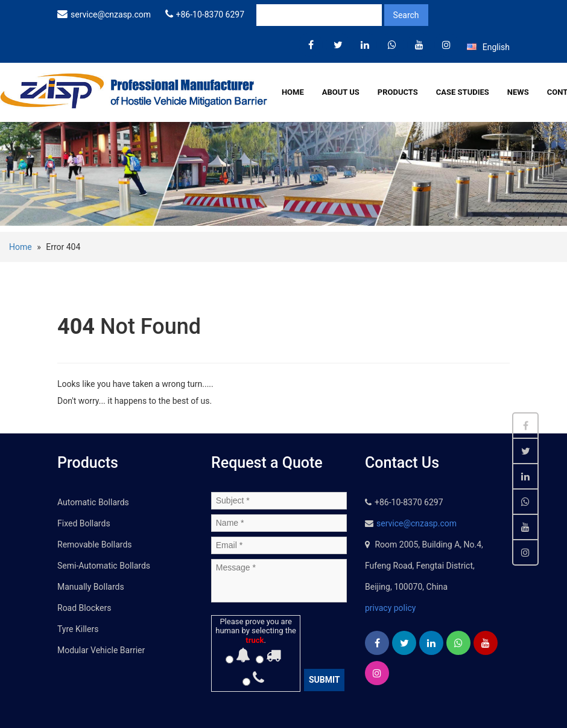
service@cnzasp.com (111, 14)
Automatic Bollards (93, 502)
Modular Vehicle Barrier (101, 650)
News (518, 92)
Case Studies (463, 92)
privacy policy (390, 608)
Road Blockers (84, 608)
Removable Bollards (95, 544)
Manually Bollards (91, 587)
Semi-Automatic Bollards (104, 566)
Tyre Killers (78, 629)
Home (293, 92)
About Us (341, 92)
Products (398, 92)
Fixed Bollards (84, 523)
